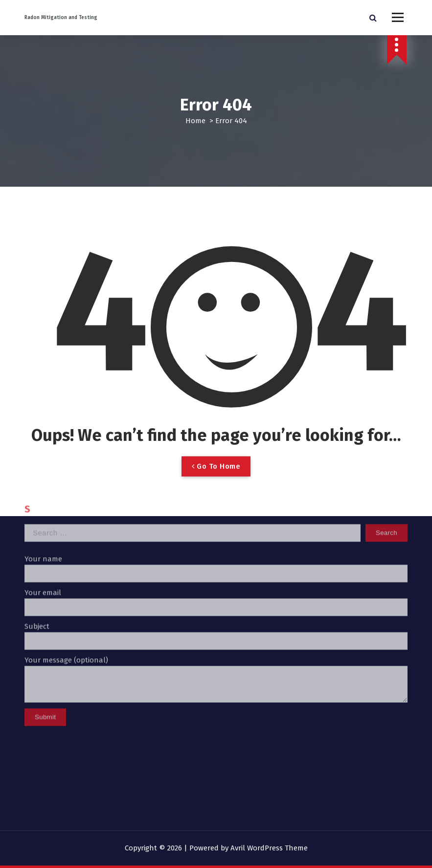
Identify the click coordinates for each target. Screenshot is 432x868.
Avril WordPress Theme (269, 848)
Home (195, 121)
